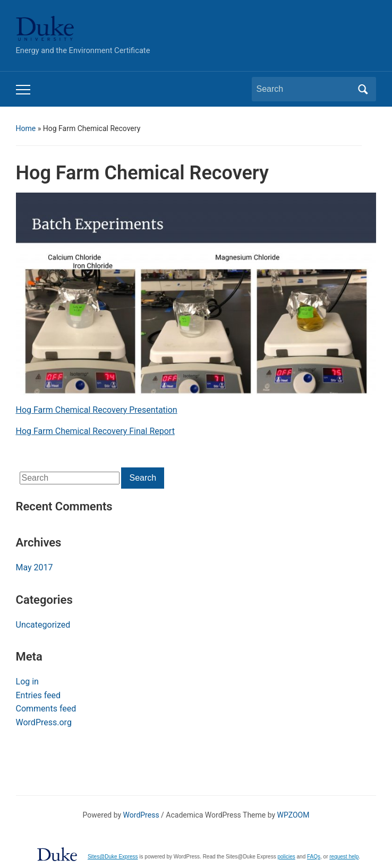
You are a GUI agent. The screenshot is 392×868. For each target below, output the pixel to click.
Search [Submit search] (363, 89)
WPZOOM (293, 815)
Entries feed (39, 695)
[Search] (304, 89)
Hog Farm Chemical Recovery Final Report (95, 431)
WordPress (141, 815)
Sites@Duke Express (113, 857)
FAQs (314, 857)
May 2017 (35, 567)
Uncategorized (43, 625)
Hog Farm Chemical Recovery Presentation (97, 410)
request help (344, 857)
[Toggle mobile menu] (23, 90)
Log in (27, 682)
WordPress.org (44, 722)
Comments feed (46, 709)
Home (26, 128)
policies (286, 857)
